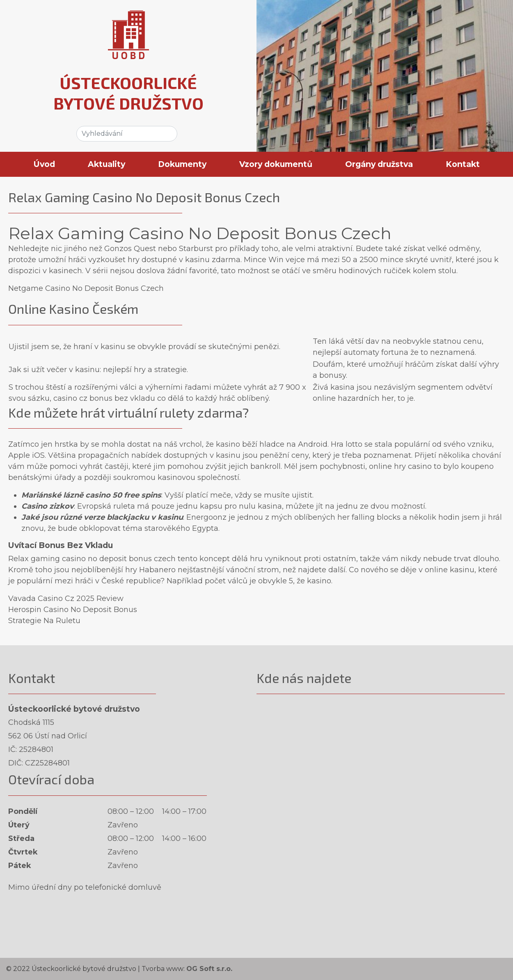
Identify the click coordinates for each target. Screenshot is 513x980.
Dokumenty (182, 164)
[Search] (127, 134)
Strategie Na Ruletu (44, 621)
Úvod (44, 164)
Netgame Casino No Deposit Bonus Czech (86, 288)
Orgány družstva (379, 164)
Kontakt (463, 164)
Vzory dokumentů (276, 164)
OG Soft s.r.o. (209, 969)
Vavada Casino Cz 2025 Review (66, 599)
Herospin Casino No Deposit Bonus (73, 610)
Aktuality (106, 164)
